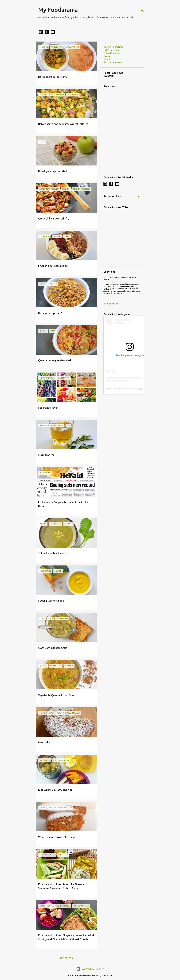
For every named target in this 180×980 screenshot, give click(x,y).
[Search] (142, 10)
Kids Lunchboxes (75, 38)
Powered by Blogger (90, 969)
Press (107, 56)
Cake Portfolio (100, 38)
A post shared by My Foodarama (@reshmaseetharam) (134, 389)
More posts (67, 958)
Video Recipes (111, 53)
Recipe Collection (48, 38)
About (107, 59)
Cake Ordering (123, 38)
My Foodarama (58, 10)
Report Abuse (111, 304)
